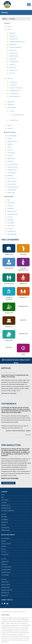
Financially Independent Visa (17, 42)
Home (9, 27)
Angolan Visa (11, 102)
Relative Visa (13, 50)
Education (10, 144)
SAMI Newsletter (12, 234)
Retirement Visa (14, 56)
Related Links (11, 193)
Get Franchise (11, 203)
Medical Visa (13, 45)
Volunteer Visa (13, 70)
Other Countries (12, 107)
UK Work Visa (13, 82)
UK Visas (10, 78)
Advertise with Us (12, 211)
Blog (9, 200)
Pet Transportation (13, 164)
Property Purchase (12, 167)
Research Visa (13, 53)
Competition (11, 208)
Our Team (10, 206)
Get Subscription (8, 483)
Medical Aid (10, 161)
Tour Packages (11, 173)
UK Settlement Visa (15, 91)
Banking (9, 138)
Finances (10, 147)
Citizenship (12, 33)
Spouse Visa (13, 59)
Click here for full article (9, 393)
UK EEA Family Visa (15, 96)
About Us (10, 126)
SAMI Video (10, 220)
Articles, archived (12, 181)
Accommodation (12, 136)
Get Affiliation (11, 223)
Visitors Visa (13, 67)
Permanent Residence (15, 47)
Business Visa (13, 36)
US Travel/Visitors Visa (18, 115)
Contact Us (10, 128)
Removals (10, 176)
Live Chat (10, 217)
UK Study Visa (13, 85)
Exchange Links (11, 190)
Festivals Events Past (7, 590)
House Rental (11, 153)
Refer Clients (11, 226)
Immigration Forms (13, 214)
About (3, 494)
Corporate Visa (13, 39)
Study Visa (12, 64)
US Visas (12, 111)
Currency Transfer (12, 141)
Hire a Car (10, 150)
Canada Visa (11, 105)
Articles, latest (11, 178)
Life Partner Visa (14, 62)
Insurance (10, 156)
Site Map (10, 228)
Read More (28, 435)
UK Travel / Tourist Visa (16, 88)
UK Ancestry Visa (14, 93)
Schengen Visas (14, 120)
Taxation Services (12, 170)
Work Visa (12, 73)
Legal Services (11, 158)
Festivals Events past (13, 187)
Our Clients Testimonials (8, 511)
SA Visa (9, 29)
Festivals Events (12, 184)
